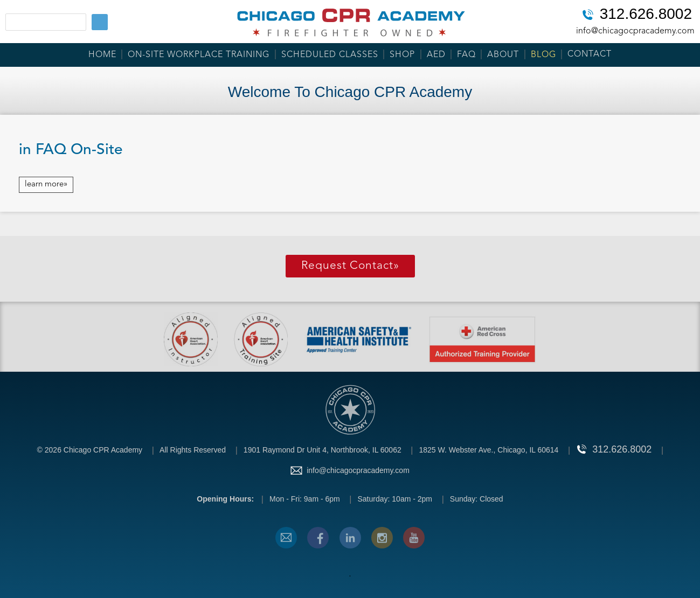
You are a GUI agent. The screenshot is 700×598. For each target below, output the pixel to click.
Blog (543, 55)
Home (102, 55)
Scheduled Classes (330, 55)
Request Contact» (350, 266)
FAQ (466, 55)
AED (436, 55)
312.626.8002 (646, 15)
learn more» (46, 185)
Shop (402, 55)
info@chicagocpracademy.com (635, 31)
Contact (590, 54)
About (503, 55)
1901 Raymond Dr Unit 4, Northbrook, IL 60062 (323, 450)
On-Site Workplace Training (199, 55)
